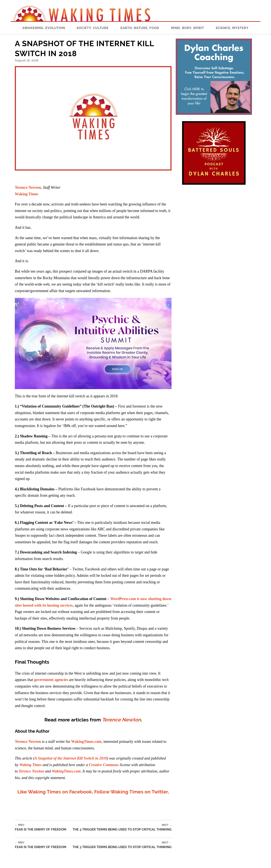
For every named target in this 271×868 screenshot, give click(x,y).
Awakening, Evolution (44, 28)
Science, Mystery (232, 28)
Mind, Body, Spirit (188, 28)
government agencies (51, 680)
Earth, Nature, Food (140, 28)
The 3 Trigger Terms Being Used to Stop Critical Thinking (122, 827)
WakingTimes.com (86, 742)
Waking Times (27, 194)
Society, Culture (93, 28)
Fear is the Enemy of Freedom (41, 827)
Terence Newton (28, 187)
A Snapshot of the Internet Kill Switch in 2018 (71, 758)
